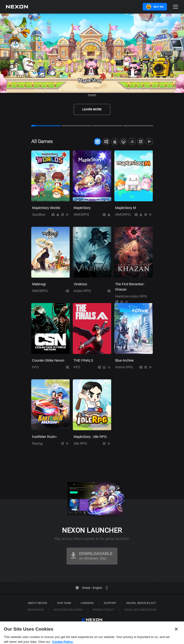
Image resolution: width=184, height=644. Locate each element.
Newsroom (36, 610)
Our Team (64, 603)
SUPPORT (110, 603)
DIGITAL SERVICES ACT (141, 603)
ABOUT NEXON (37, 603)
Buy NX (159, 7)
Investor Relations (68, 610)
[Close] (176, 636)
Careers (87, 603)
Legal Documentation (141, 610)
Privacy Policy (103, 610)
